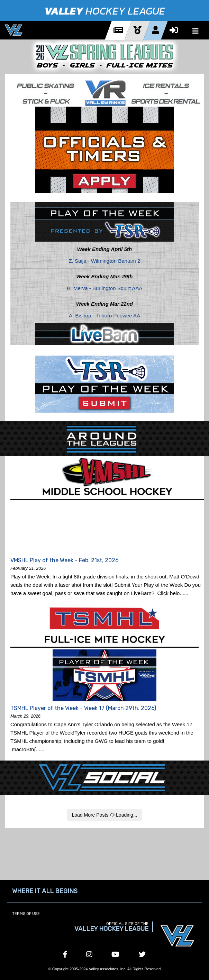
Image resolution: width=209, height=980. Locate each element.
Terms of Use (26, 914)
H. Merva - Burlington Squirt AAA (104, 288)
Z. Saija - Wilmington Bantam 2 (105, 261)
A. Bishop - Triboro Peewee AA (104, 316)
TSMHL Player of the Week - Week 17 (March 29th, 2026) (83, 708)
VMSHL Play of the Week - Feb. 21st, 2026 (65, 560)
